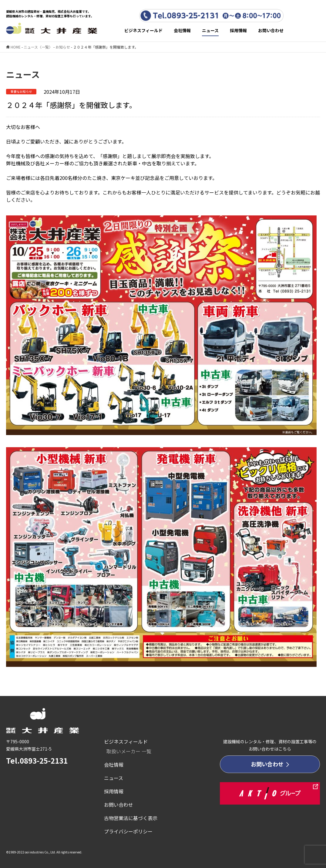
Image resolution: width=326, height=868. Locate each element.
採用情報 (238, 30)
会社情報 (182, 30)
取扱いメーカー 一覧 (129, 751)
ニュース (210, 30)
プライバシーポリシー (128, 831)
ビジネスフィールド (143, 30)
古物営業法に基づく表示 (131, 818)
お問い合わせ (271, 30)
